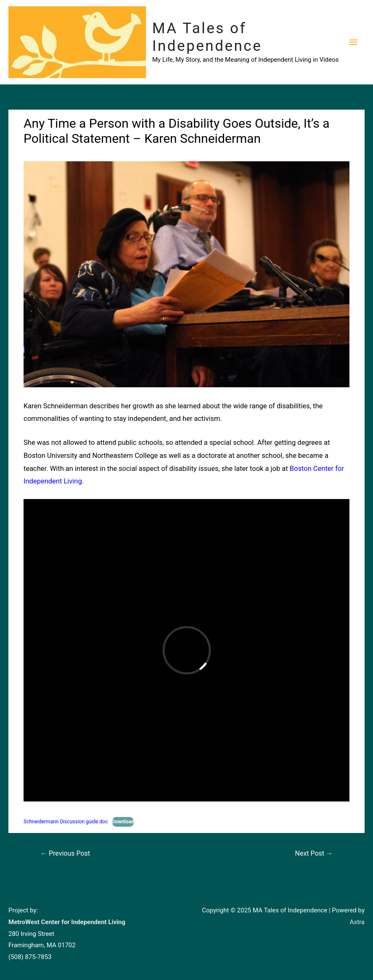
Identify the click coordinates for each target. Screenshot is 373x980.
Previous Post (65, 853)
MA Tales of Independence (207, 37)
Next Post (314, 853)
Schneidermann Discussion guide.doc (66, 822)
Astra (357, 922)
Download (123, 822)
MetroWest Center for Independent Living (67, 922)
